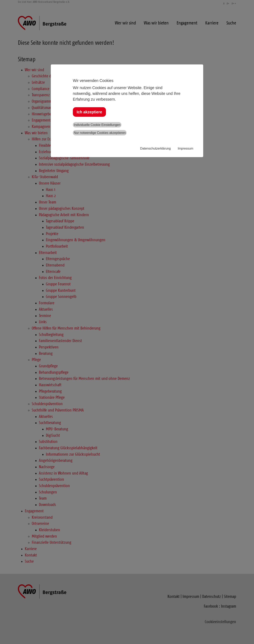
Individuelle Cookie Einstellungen (97, 125)
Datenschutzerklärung (155, 148)
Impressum (186, 148)
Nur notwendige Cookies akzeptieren (100, 133)
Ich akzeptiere (89, 112)
